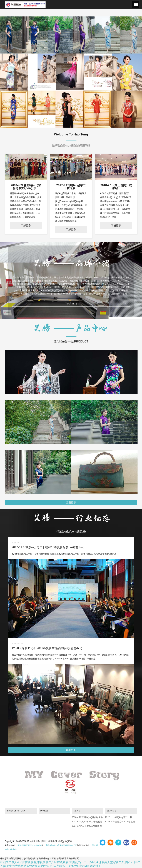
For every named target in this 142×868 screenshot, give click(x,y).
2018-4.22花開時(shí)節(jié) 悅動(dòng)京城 (87, 818)
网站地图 (96, 866)
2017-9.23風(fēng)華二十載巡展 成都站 (87, 822)
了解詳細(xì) (71, 303)
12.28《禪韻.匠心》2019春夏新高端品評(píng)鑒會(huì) (120, 822)
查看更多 (71, 502)
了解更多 (26, 225)
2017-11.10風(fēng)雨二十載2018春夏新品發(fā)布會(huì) (119, 818)
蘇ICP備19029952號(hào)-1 (30, 845)
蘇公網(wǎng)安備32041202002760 (61, 845)
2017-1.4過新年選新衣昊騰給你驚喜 (87, 827)
